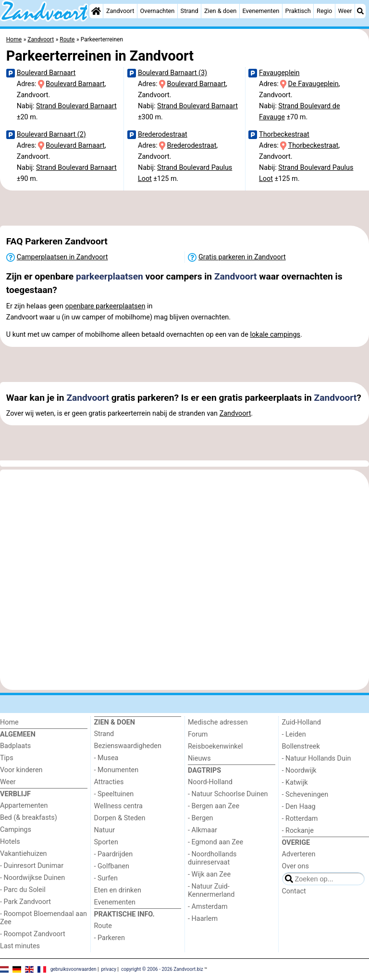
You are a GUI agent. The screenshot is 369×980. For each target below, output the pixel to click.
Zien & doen (220, 11)
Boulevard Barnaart (46, 73)
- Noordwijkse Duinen (32, 878)
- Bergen (201, 818)
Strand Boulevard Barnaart (76, 106)
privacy (109, 969)
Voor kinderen (21, 770)
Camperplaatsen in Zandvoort (62, 257)
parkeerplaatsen (110, 276)
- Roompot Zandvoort (33, 934)
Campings (16, 830)
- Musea (106, 758)
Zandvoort (120, 11)
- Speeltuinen (114, 794)
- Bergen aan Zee (214, 806)
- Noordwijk (299, 770)
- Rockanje (298, 831)
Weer (345, 11)
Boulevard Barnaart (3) (172, 73)
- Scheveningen (305, 795)
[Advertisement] (184, 208)
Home (9, 722)
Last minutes (20, 946)
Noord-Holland (210, 782)
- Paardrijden (114, 854)
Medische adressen (218, 722)
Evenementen (261, 11)
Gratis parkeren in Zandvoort (242, 257)
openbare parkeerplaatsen (105, 306)
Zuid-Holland (301, 722)
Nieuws (199, 758)
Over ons (295, 866)
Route (103, 926)
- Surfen (106, 878)
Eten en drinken (118, 890)
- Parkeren (110, 938)
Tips (7, 758)
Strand (190, 11)
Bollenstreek (301, 746)
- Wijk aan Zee (209, 874)
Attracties (109, 782)
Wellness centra (118, 806)
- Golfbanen (112, 866)
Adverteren (299, 854)
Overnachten (158, 11)
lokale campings (275, 335)
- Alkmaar (203, 830)
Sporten (106, 842)
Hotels (10, 842)
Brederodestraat (163, 134)
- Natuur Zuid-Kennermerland (211, 891)
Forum (198, 734)
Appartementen (24, 806)
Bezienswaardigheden (128, 746)
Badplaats (15, 746)
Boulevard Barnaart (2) (51, 134)
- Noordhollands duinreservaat (212, 858)
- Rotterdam (300, 819)
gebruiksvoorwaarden (74, 969)
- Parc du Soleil (23, 890)
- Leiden (294, 734)
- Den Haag (299, 807)
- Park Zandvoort (25, 902)
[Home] (96, 11)
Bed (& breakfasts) (29, 818)
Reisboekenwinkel (215, 746)
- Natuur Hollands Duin (317, 758)
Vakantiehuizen (24, 854)
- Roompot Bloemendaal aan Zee (43, 918)
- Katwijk (295, 783)
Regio (324, 11)
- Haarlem (203, 919)
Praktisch (298, 11)
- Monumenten (117, 770)
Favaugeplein (279, 73)
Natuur (105, 830)
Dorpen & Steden (120, 818)
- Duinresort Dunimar (32, 866)
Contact (294, 891)
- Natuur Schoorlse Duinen (228, 794)
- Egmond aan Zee (215, 842)
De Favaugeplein (314, 84)
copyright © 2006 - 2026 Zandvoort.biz (162, 969)
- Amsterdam (208, 907)
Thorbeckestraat (284, 134)
